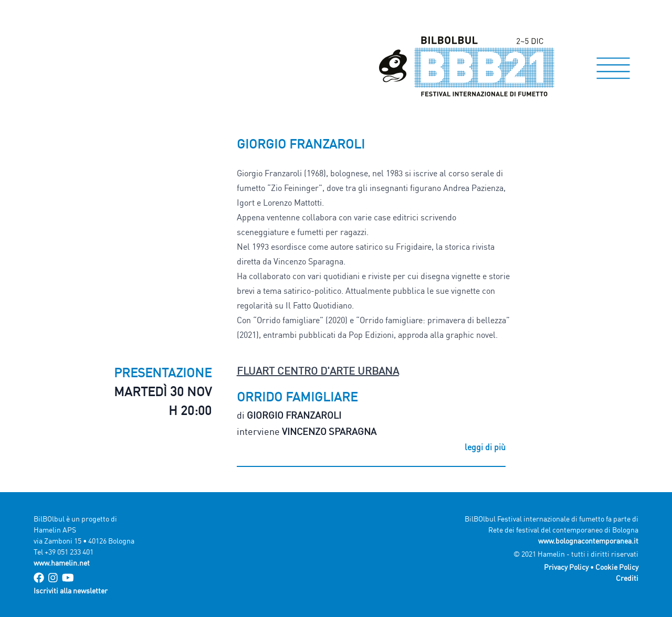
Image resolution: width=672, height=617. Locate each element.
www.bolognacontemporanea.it (588, 541)
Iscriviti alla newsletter (71, 591)
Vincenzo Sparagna (329, 431)
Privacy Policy (566, 567)
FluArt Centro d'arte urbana (318, 371)
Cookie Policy (617, 567)
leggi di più (485, 447)
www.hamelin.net (62, 563)
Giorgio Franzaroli (294, 415)
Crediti (627, 578)
